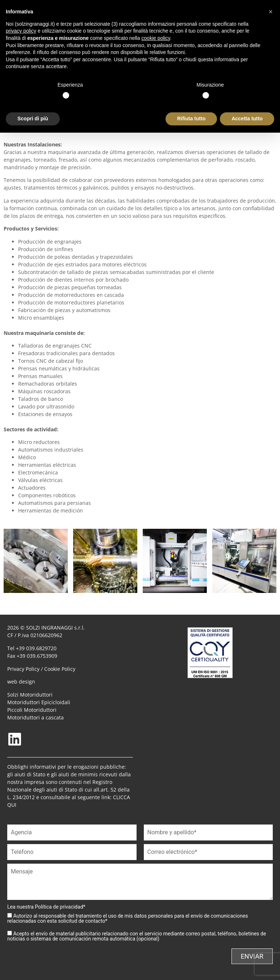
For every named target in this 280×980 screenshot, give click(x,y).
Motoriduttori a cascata (35, 717)
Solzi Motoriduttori (30, 695)
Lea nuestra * (46, 907)
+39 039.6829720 (36, 648)
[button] (271, 12)
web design (21, 682)
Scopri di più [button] (33, 119)
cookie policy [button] (156, 38)
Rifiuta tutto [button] (191, 119)
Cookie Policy (60, 669)
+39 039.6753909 (37, 656)
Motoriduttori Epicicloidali (39, 702)
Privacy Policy (23, 669)
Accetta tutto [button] (247, 119)
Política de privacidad (59, 907)
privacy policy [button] (21, 31)
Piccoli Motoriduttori (32, 710)
